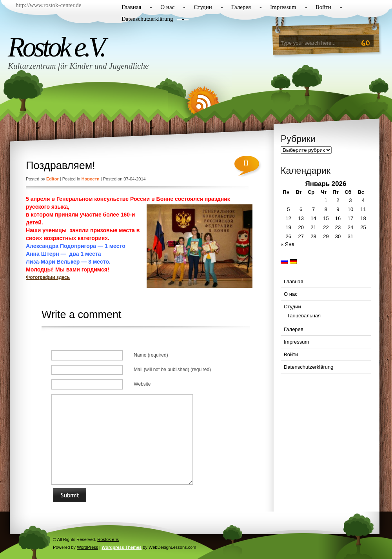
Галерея (241, 7)
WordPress (87, 547)
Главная (131, 7)
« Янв (287, 244)
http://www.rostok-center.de (48, 5)
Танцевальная (304, 316)
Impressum (283, 7)
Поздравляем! (61, 166)
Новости (91, 179)
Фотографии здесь (48, 277)
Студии (203, 7)
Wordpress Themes (122, 547)
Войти (323, 7)
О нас (167, 7)
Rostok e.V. (56, 47)
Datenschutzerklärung (147, 19)
